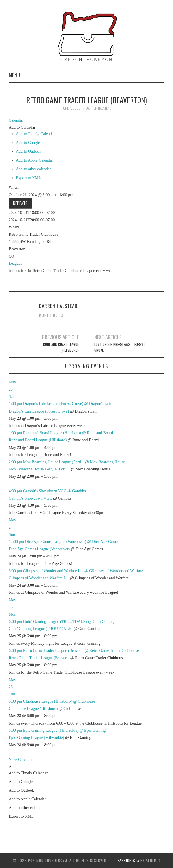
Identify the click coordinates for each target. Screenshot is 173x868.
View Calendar (21, 760)
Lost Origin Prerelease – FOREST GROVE (120, 347)
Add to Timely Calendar (35, 134)
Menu (14, 75)
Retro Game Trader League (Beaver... (39, 658)
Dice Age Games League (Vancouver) (39, 549)
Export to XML (28, 178)
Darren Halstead (99, 108)
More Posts (51, 315)
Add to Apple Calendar (34, 160)
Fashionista (128, 860)
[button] (22, 127)
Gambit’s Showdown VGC (30, 498)
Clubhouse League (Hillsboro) (33, 709)
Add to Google (28, 143)
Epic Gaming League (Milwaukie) (36, 738)
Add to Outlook (29, 151)
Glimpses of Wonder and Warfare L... (39, 578)
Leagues (15, 263)
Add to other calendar (33, 169)
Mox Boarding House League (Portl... (39, 469)
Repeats (20, 203)
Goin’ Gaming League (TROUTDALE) (41, 629)
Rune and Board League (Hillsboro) (61, 347)
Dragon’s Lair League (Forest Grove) (39, 411)
